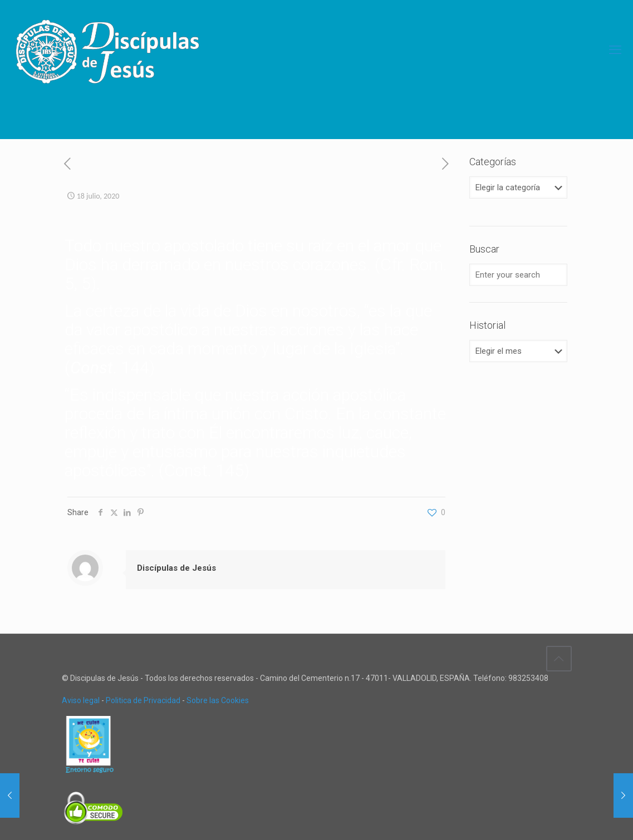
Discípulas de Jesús (176, 568)
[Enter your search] (518, 275)
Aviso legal (81, 700)
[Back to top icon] (559, 659)
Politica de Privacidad (143, 700)
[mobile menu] (615, 50)
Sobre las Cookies (218, 700)
